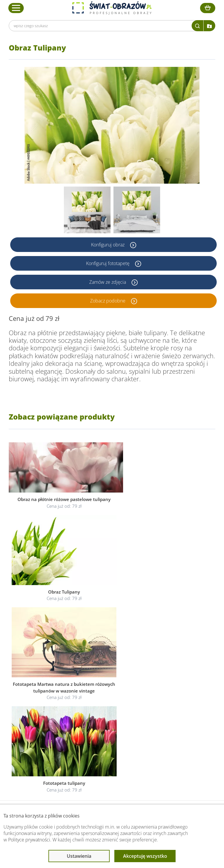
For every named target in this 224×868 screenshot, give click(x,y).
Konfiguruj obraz (108, 245)
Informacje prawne (109, 710)
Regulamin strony (106, 721)
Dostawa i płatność (50, 735)
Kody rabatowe (46, 742)
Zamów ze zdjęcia (108, 282)
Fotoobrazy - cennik (173, 728)
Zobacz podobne (108, 301)
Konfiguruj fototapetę (108, 263)
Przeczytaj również (173, 710)
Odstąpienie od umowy (111, 742)
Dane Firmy (43, 721)
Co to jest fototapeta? (175, 735)
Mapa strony (166, 742)
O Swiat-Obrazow (49, 728)
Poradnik (163, 721)
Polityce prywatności (29, 840)
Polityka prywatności (109, 728)
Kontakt (40, 749)
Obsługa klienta (48, 710)
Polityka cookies (105, 735)
